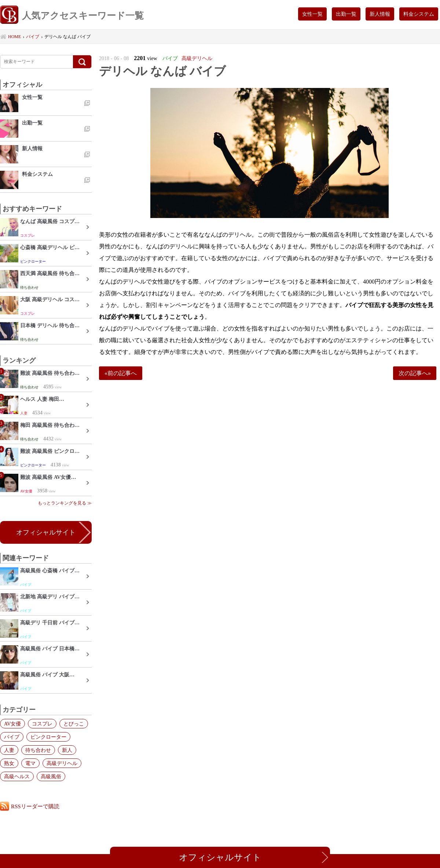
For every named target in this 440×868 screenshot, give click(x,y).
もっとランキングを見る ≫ (65, 503)
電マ (30, 763)
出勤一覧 (346, 14)
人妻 (9, 750)
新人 (67, 750)
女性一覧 (312, 14)
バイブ (12, 737)
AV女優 (12, 724)
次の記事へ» (415, 373)
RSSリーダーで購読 (35, 806)
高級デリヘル (62, 763)
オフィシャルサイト (46, 532)
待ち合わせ (38, 750)
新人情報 (380, 14)
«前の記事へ (121, 373)
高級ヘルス (17, 776)
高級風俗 (51, 776)
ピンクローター (48, 737)
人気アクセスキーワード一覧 (72, 16)
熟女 (9, 763)
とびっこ (74, 724)
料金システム (419, 14)
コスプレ (42, 724)
